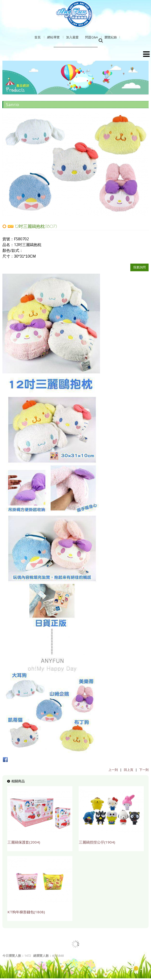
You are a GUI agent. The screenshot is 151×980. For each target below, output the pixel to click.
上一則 (113, 770)
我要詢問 (139, 267)
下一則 (144, 770)
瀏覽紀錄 (111, 37)
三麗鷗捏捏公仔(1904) (97, 842)
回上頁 (129, 770)
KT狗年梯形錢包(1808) (26, 912)
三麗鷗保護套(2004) (24, 842)
